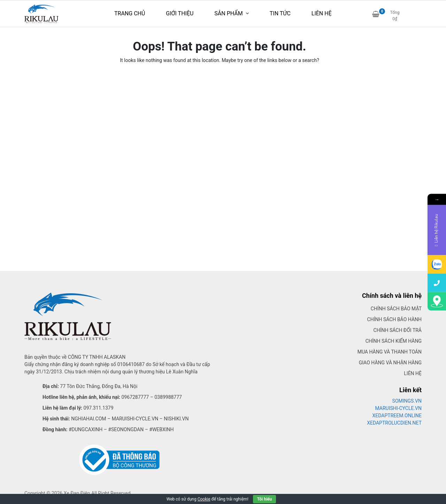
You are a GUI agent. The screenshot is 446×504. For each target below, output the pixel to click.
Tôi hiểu (264, 499)
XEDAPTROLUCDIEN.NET (394, 423)
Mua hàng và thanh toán (390, 352)
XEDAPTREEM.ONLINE (397, 416)
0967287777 (135, 397)
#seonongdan (126, 429)
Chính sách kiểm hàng (394, 341)
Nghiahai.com (89, 419)
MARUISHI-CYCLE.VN (399, 408)
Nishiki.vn (176, 419)
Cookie (204, 499)
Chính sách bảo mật (396, 309)
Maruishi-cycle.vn (135, 419)
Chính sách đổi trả (398, 330)
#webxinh (161, 429)
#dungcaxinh (86, 429)
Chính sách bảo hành (394, 319)
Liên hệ (413, 373)
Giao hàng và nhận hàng (390, 363)
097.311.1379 (99, 408)
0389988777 (168, 397)
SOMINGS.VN (407, 401)
